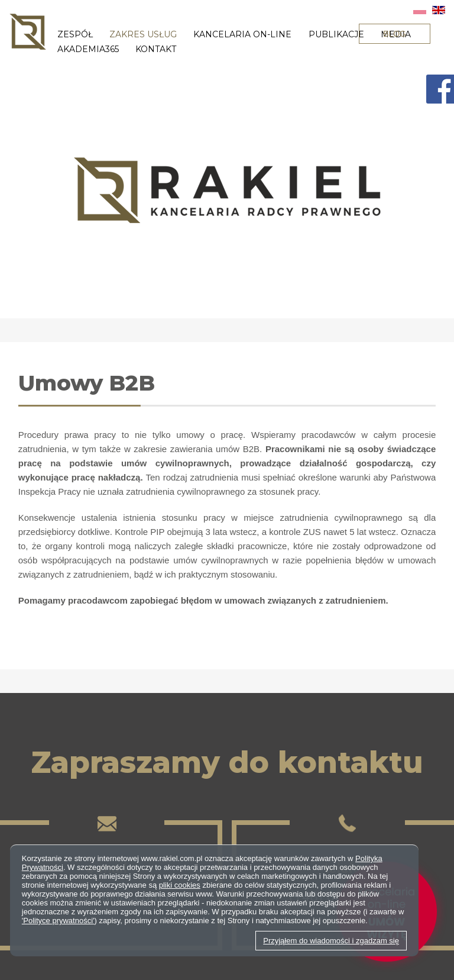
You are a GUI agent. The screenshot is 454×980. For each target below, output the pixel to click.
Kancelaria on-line (242, 34)
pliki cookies (180, 885)
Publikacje (336, 34)
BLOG (395, 34)
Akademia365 (88, 49)
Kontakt (156, 49)
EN (439, 10)
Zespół (75, 34)
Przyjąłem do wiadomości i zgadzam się (331, 941)
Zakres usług (143, 34)
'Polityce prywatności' (58, 921)
